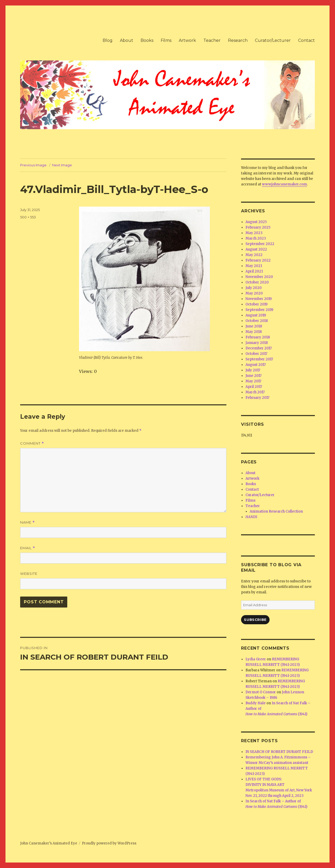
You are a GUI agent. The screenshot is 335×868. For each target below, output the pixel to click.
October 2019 (256, 304)
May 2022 (254, 255)
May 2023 (254, 233)
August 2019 (256, 315)
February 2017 (257, 398)
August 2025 (256, 222)
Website (29, 574)
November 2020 (259, 277)
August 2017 (256, 365)
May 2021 (254, 266)
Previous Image (33, 165)
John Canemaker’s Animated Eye (49, 843)
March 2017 (255, 392)
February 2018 (258, 337)
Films (166, 40)
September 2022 (260, 244)
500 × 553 (28, 217)
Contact (306, 40)
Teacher (212, 40)
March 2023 (256, 238)
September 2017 (259, 359)
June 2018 (254, 326)
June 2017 (253, 376)
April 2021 (254, 271)
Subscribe (255, 620)
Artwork (187, 40)
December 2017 (259, 348)
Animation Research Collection (276, 511)
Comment (32, 443)
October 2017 (256, 354)
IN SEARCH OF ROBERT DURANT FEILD (279, 752)
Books (147, 40)
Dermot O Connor (261, 692)
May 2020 (254, 293)
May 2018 (254, 332)
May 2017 (253, 381)
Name (27, 522)
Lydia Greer (256, 659)
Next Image (62, 165)
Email (28, 548)
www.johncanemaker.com (284, 184)
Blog (108, 40)
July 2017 (253, 370)
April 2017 (254, 387)
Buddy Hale (256, 703)
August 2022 (256, 249)
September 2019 (259, 310)
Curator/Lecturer (273, 40)
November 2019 (259, 299)
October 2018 (257, 321)
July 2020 (254, 288)
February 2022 (258, 260)
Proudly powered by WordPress (109, 843)
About (127, 40)
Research (238, 40)
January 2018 (257, 343)
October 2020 (257, 282)
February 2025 (258, 227)
